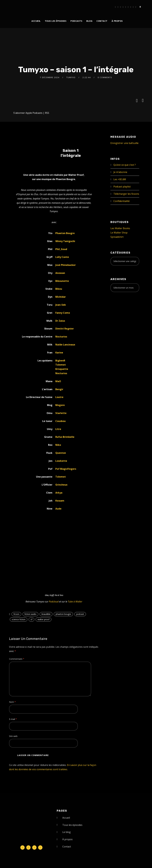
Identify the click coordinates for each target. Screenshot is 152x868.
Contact (102, 21)
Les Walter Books (120, 228)
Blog (89, 21)
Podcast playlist (122, 187)
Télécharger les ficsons (126, 194)
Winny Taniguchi (65, 241)
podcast (80, 614)
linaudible (46, 614)
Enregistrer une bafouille (124, 143)
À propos (117, 21)
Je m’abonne (120, 172)
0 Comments (105, 77)
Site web (13, 736)
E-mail (13, 719)
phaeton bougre (63, 614)
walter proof (43, 619)
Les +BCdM (120, 179)
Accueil (36, 21)
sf (31, 619)
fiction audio (30, 614)
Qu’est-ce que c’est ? (125, 165)
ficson (16, 614)
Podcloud (54, 602)
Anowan (60, 273)
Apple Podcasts (34, 113)
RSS (47, 113)
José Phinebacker (66, 265)
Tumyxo (71, 77)
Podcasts (76, 21)
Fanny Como (63, 313)
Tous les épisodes (56, 21)
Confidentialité (121, 201)
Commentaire (17, 659)
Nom (12, 702)
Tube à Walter (75, 602)
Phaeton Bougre (65, 233)
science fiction (19, 619)
